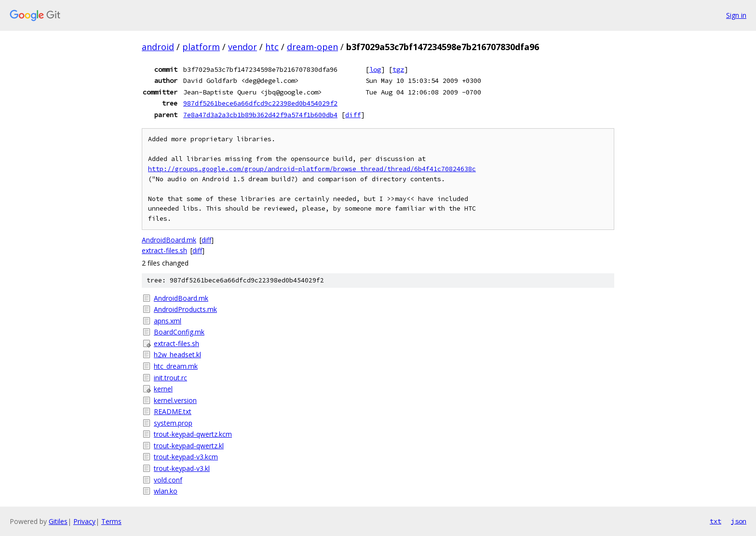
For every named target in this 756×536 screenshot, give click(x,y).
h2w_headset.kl (177, 355)
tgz (398, 69)
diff (353, 115)
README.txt (173, 411)
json (739, 521)
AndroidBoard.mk (169, 240)
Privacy (84, 521)
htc (272, 47)
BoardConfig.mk (179, 332)
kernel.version (175, 400)
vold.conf (168, 480)
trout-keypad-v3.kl (182, 468)
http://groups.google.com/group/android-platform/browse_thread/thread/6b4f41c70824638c (312, 169)
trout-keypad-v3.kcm (186, 457)
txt (715, 521)
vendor (243, 47)
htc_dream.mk (176, 366)
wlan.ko (166, 491)
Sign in (736, 15)
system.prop (173, 423)
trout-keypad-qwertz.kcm (193, 434)
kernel (163, 389)
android (158, 47)
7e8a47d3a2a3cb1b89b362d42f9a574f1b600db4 (260, 115)
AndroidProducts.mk (185, 309)
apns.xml (168, 321)
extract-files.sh (164, 250)
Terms (111, 521)
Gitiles (58, 521)
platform (201, 47)
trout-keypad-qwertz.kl (189, 446)
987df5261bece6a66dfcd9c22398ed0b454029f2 (260, 103)
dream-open (312, 47)
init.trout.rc (170, 378)
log (375, 69)
